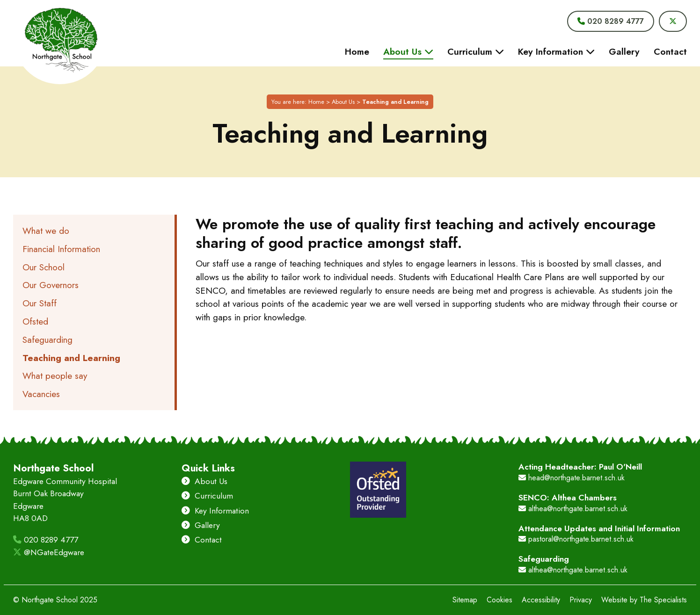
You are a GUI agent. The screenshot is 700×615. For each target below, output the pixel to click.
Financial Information (61, 249)
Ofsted (35, 321)
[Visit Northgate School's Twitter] (673, 21)
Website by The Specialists (644, 600)
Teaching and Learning (71, 358)
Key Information (215, 511)
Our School (44, 267)
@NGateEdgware (49, 552)
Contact (202, 540)
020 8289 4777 (46, 540)
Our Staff (40, 303)
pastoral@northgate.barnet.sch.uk (576, 539)
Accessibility (541, 600)
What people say (55, 376)
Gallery (201, 525)
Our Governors (51, 285)
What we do (46, 231)
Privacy (581, 600)
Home (316, 102)
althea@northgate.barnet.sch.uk (573, 509)
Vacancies (41, 394)
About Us (343, 102)
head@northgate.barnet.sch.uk (572, 478)
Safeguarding (47, 340)
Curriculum (207, 496)
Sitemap (465, 600)
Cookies (499, 600)
